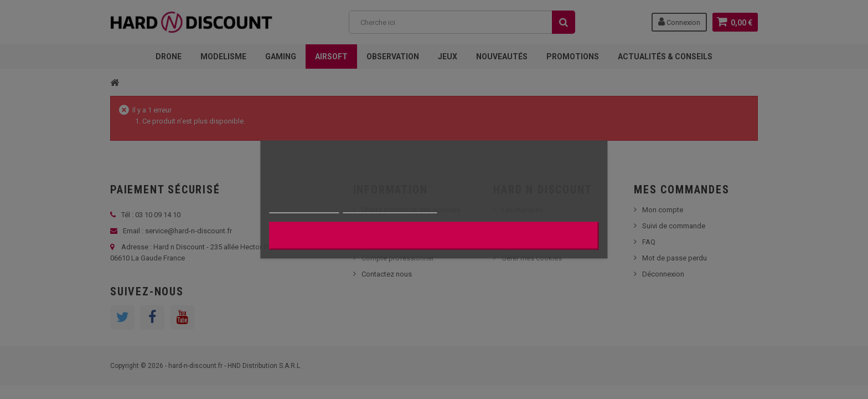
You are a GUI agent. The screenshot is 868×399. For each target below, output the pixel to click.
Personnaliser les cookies (390, 208)
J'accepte (434, 236)
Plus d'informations (304, 208)
